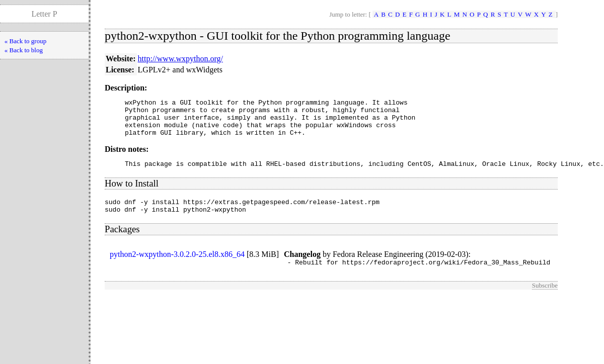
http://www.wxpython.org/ (180, 59)
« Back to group (25, 41)
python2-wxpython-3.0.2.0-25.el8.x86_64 (177, 266)
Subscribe (545, 299)
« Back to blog (24, 50)
